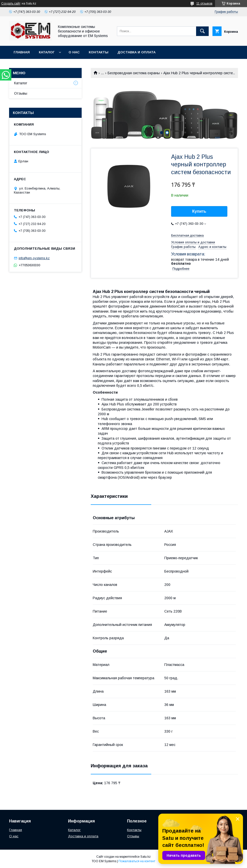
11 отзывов (204, 4)
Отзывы (21, 93)
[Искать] (202, 31)
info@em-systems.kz (34, 258)
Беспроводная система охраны (134, 73)
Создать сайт (11, 4)
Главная (22, 52)
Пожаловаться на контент (137, 861)
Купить (199, 211)
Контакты (99, 52)
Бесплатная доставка (187, 235)
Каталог (47, 52)
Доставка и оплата (136, 52)
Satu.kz (146, 857)
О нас (74, 52)
